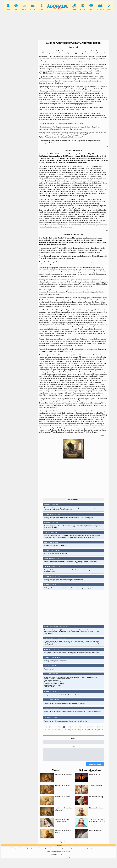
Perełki (94, 850)
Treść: (73, 746)
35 (92, 730)
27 (66, 730)
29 (72, 730)
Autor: (73, 738)
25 (59, 730)
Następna (84, 844)
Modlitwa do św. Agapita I (63, 776)
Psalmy (90, 850)
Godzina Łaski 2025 (96, 832)
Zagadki (18, 850)
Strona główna (58, 847)
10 (69, 727)
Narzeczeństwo (54, 850)
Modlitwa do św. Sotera (63, 799)
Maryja (71, 850)
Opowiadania (24, 850)
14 (82, 727)
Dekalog (86, 850)
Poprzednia (63, 844)
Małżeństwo (40, 850)
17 (92, 727)
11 (72, 727)
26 (62, 730)
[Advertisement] (59, 26)
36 (96, 730)
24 (56, 730)
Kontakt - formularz (62, 853)
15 (86, 727)
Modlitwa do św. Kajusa (63, 788)
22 (49, 730)
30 (76, 730)
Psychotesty (102, 850)
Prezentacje (61, 850)
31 (79, 730)
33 (86, 730)
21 (46, 730)
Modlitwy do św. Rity (96, 799)
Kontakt (69, 853)
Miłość (29, 850)
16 (89, 727)
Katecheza (66, 850)
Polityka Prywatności (51, 853)
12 (76, 727)
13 (79, 727)
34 (89, 730)
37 (99, 730)
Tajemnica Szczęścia (96, 788)
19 (99, 727)
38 (102, 730)
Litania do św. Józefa (96, 810)
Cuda (98, 850)
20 (102, 727)
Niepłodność (47, 850)
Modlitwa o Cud (95, 776)
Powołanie (34, 850)
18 (96, 727)
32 (82, 730)
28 (69, 730)
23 (52, 730)
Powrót (73, 844)
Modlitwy (14, 850)
